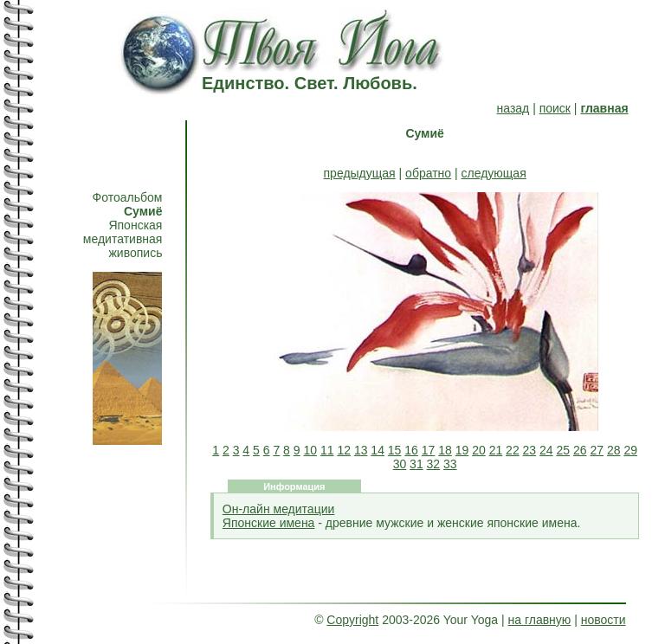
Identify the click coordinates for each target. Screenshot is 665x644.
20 (479, 450)
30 (400, 464)
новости (604, 620)
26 (580, 450)
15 (395, 450)
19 (462, 450)
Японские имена (269, 523)
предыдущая (360, 173)
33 (450, 464)
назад (513, 108)
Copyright (352, 620)
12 (344, 450)
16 (411, 450)
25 (564, 450)
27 (597, 450)
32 (434, 464)
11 (327, 450)
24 (546, 450)
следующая (494, 173)
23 (530, 450)
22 (513, 450)
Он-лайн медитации (278, 509)
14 (378, 450)
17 (429, 450)
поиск (555, 108)
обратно (428, 173)
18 (445, 450)
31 (416, 464)
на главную (540, 620)
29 (630, 450)
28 (614, 450)
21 (496, 450)
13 (361, 450)
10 (310, 450)
